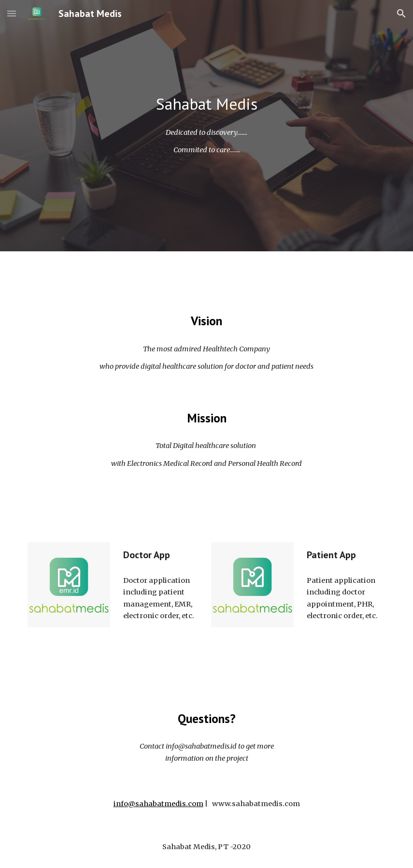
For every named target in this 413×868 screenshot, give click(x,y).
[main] (206, 104)
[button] (12, 13)
